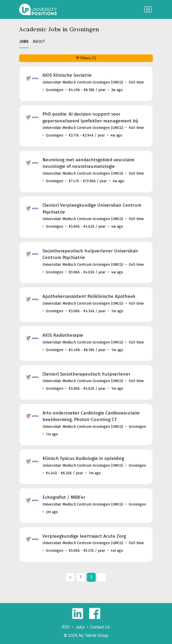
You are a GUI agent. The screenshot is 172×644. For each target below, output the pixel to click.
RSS (66, 627)
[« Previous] (70, 577)
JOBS (24, 41)
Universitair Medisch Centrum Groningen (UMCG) (83, 82)
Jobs (80, 627)
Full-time (136, 82)
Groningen (55, 90)
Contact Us (100, 627)
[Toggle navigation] (148, 9)
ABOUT (39, 41)
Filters (86, 58)
